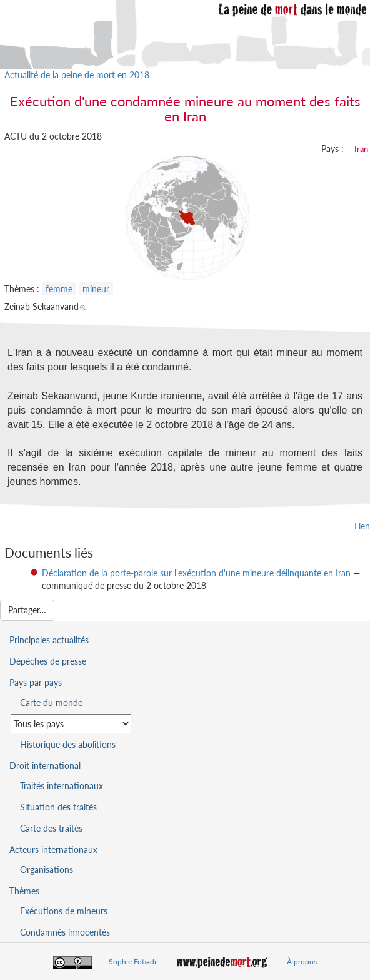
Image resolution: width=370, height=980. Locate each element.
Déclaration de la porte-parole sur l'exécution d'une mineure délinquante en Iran (196, 573)
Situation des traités (58, 807)
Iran (361, 149)
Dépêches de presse (48, 661)
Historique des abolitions (68, 744)
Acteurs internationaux (53, 850)
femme (59, 289)
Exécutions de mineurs (64, 911)
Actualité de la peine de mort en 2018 (77, 75)
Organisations (47, 870)
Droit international (45, 766)
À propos (302, 962)
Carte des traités (51, 828)
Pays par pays (36, 682)
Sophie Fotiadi (132, 962)
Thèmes (24, 891)
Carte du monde (51, 702)
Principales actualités (49, 640)
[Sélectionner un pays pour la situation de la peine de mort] (71, 724)
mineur (96, 289)
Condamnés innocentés (65, 932)
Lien (362, 526)
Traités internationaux (62, 786)
